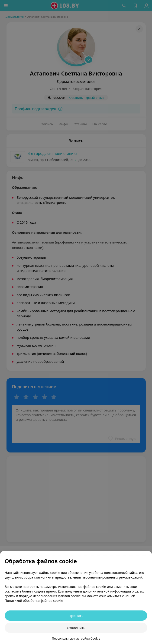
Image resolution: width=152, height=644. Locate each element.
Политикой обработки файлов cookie (34, 601)
